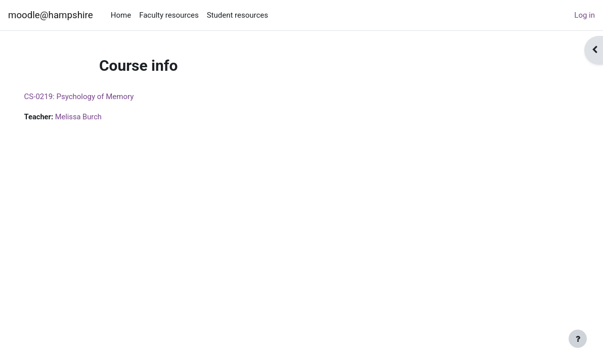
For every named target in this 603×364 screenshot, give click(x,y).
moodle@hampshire (51, 15)
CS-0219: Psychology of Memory (93, 97)
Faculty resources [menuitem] (169, 15)
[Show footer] (578, 339)
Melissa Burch (94, 117)
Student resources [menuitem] (238, 15)
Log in (585, 15)
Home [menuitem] (121, 15)
